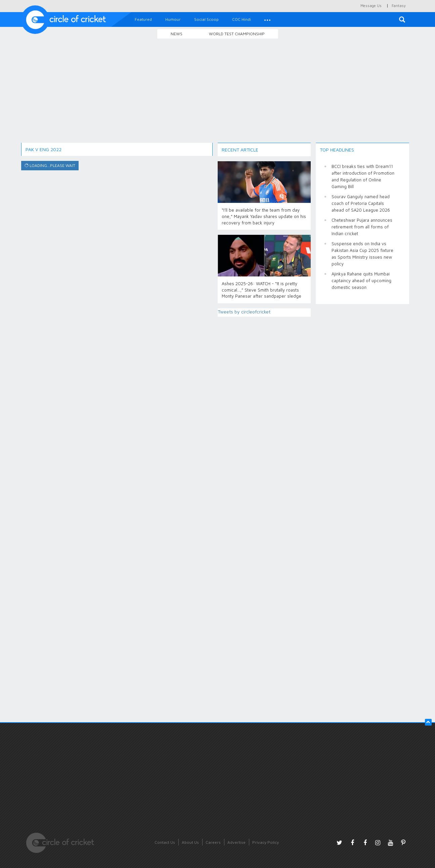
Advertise (236, 842)
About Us (190, 842)
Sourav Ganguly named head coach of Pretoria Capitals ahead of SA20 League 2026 (361, 203)
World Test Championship (237, 34)
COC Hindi (242, 19)
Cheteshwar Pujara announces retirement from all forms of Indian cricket (362, 227)
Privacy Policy (266, 842)
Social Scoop (206, 19)
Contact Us (165, 842)
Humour (173, 19)
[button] (267, 19)
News (177, 34)
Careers (213, 842)
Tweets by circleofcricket (244, 312)
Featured (143, 19)
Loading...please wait (49, 166)
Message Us (371, 6)
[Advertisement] (218, 92)
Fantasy (399, 6)
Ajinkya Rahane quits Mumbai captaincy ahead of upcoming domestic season (361, 280)
